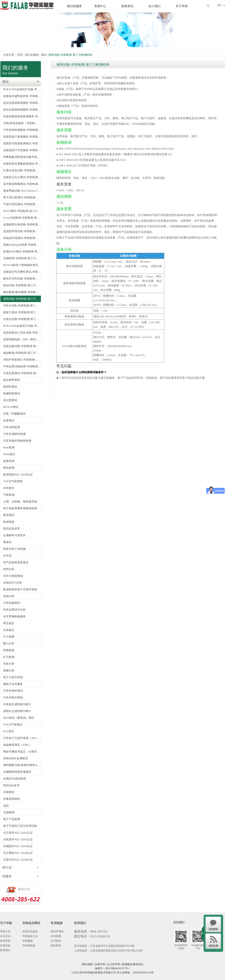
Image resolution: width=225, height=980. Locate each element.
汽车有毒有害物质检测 (17, 441)
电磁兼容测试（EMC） (18, 745)
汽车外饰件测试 (13, 691)
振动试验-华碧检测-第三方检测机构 (22, 285)
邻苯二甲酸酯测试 (14, 414)
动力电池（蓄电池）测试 (19, 718)
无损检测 (9, 812)
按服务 (7, 876)
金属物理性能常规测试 (17, 772)
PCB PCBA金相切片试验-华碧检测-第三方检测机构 (22, 89)
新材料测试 (10, 387)
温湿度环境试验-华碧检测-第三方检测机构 (22, 231)
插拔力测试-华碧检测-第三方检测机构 (22, 312)
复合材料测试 (12, 380)
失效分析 (9, 664)
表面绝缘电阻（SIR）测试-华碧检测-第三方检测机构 (22, 339)
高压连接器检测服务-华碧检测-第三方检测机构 (22, 110)
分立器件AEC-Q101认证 (18, 833)
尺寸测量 (9, 637)
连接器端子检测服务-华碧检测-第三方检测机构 (22, 137)
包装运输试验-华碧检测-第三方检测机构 (22, 346)
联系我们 (5, 950)
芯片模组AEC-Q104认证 (18, 853)
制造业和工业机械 (14, 549)
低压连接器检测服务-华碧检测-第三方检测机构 (22, 103)
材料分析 (9, 569)
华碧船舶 (28, 941)
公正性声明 (113, 964)
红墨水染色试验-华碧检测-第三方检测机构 (22, 170)
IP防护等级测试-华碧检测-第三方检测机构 (22, 360)
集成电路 (9, 522)
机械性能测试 (12, 393)
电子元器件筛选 (13, 677)
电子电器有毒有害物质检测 (20, 508)
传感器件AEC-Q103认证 (18, 846)
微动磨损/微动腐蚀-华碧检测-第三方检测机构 (22, 292)
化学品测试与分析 (14, 610)
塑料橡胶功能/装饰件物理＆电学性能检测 (22, 765)
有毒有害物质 (12, 799)
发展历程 (5, 946)
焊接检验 (9, 650)
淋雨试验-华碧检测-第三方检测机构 (22, 299)
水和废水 (9, 488)
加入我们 (154, 6)
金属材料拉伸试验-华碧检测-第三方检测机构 (22, 224)
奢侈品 (7, 542)
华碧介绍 (5, 931)
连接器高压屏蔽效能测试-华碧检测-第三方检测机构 (22, 164)
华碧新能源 (29, 946)
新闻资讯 (127, 6)
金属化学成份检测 (14, 779)
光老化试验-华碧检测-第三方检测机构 (22, 319)
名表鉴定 (9, 630)
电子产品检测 (12, 819)
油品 (6, 806)
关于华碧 (182, 6)
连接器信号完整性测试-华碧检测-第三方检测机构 (22, 272)
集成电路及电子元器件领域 (20, 589)
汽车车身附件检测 (14, 434)
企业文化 (5, 936)
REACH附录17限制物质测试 (21, 265)
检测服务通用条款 (132, 964)
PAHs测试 (9, 454)
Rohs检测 (9, 447)
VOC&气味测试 (13, 725)
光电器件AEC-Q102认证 (18, 839)
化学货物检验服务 (14, 616)
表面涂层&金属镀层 (16, 758)
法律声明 (100, 964)
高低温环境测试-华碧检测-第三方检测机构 (22, 238)
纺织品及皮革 (12, 529)
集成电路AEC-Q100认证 (18, 475)
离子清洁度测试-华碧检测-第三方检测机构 (22, 197)
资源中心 (100, 6)
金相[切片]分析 (13, 583)
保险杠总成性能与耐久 (17, 711)
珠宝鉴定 (9, 623)
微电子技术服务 (13, 684)
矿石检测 (9, 657)
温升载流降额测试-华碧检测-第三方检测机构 (22, 184)
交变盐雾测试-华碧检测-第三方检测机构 (22, 373)
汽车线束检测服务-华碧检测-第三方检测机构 (22, 130)
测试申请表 (57, 931)
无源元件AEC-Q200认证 (18, 860)
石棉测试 (9, 792)
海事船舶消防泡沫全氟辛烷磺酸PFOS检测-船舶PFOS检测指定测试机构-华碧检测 (22, 157)
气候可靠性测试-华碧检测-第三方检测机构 (22, 204)
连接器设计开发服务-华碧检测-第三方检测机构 (22, 150)
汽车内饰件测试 (13, 698)
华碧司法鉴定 (30, 931)
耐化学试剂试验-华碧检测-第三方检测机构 (22, 279)
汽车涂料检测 (12, 427)
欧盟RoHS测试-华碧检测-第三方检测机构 (22, 252)
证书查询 (56, 941)
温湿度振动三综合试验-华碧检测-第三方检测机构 (22, 333)
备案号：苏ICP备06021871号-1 (112, 968)
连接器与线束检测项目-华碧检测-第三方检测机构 (22, 143)
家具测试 (9, 515)
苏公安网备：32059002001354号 (135, 973)
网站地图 (87, 964)
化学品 (7, 556)
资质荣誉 (5, 941)
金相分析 (9, 596)
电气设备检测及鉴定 (16, 562)
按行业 (7, 867)
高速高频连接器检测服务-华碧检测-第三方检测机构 (22, 116)
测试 (44, 55)
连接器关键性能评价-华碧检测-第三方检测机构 (22, 96)
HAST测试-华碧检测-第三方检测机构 (22, 211)
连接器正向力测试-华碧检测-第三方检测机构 (22, 177)
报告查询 (56, 946)
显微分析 (9, 670)
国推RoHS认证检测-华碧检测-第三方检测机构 (22, 245)
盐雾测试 (9, 420)
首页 (20, 55)
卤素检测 (9, 461)
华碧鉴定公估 (30, 936)
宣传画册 (56, 936)
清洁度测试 (10, 400)
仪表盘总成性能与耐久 (17, 704)
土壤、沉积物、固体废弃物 (20, 502)
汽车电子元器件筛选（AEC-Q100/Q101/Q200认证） (22, 738)
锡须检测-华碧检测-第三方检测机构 (22, 353)
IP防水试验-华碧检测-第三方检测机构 (22, 306)
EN (219, 5)
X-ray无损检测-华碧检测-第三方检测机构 (22, 218)
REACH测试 (11, 407)
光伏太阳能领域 (13, 576)
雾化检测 (9, 468)
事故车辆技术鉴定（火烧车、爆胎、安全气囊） (22, 752)
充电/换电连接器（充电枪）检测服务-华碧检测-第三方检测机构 (22, 123)
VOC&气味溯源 (13, 481)
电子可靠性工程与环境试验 (20, 826)
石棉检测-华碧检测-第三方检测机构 (22, 258)
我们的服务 (74, 6)
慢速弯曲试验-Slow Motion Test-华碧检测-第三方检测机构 (22, 191)
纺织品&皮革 (11, 785)
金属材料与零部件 (14, 535)
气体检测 (9, 495)
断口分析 (9, 643)
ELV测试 (9, 731)
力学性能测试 (12, 603)
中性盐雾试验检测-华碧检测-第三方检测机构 (22, 366)
